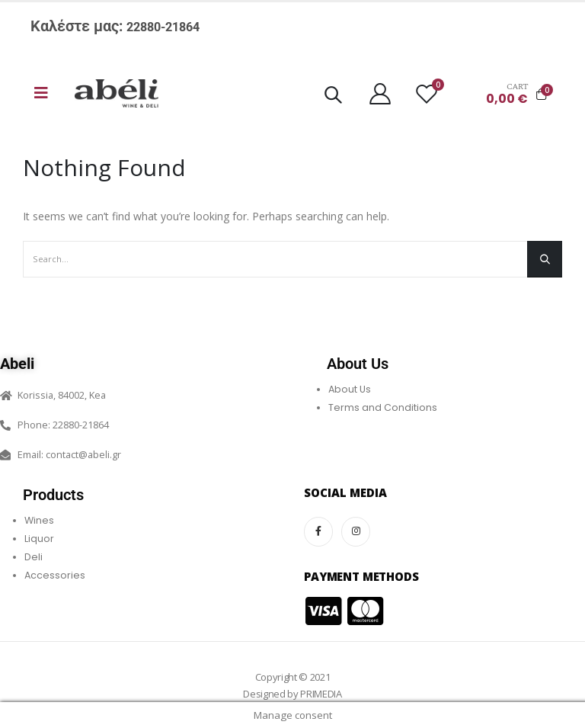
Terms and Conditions (383, 407)
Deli (34, 557)
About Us (350, 389)
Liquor (39, 539)
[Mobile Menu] (41, 93)
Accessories (55, 575)
